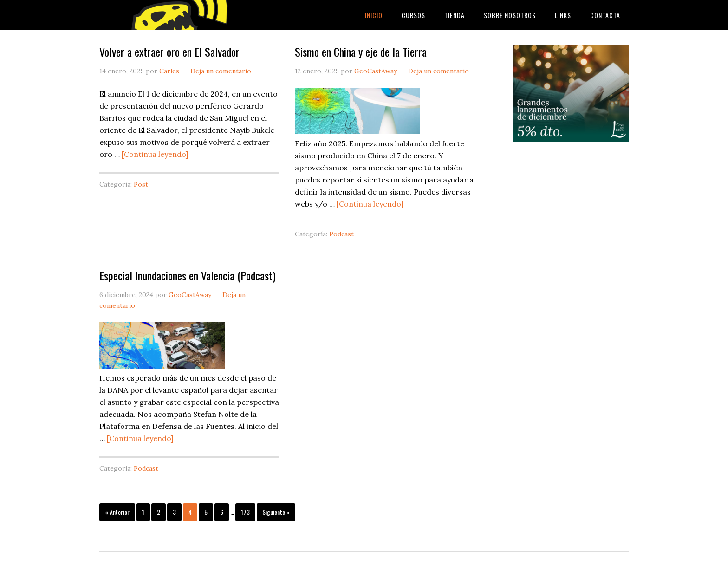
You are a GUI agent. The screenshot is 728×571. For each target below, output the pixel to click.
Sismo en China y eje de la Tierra (361, 52)
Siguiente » (276, 512)
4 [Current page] (190, 512)
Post (141, 184)
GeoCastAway (174, 15)
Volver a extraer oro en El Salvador (169, 52)
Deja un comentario (221, 71)
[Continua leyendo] (155, 154)
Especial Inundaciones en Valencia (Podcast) (187, 275)
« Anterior (117, 512)
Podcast (341, 234)
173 (245, 512)
